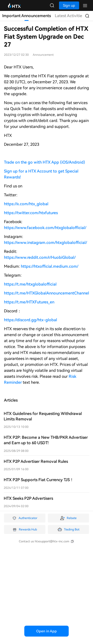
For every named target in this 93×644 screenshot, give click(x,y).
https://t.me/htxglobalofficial (30, 284)
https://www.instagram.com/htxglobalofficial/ (46, 243)
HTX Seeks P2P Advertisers (28, 498)
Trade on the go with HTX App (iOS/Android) (45, 162)
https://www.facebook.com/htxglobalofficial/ (45, 228)
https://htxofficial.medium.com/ (50, 266)
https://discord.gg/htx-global (31, 320)
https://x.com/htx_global (26, 204)
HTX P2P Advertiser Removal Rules (36, 461)
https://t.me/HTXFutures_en (29, 302)
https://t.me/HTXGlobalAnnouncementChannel (46, 293)
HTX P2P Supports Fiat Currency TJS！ (39, 480)
